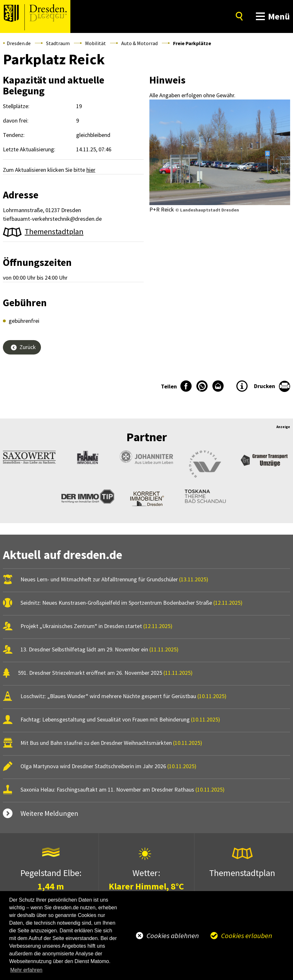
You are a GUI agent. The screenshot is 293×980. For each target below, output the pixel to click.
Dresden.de (19, 43)
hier (91, 170)
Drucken (265, 386)
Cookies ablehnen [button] (173, 936)
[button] (271, 16)
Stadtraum (58, 43)
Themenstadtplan (54, 231)
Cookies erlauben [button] (247, 936)
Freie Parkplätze (192, 43)
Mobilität (95, 43)
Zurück (28, 347)
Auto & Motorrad (139, 43)
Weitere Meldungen (49, 813)
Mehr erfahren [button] (26, 970)
